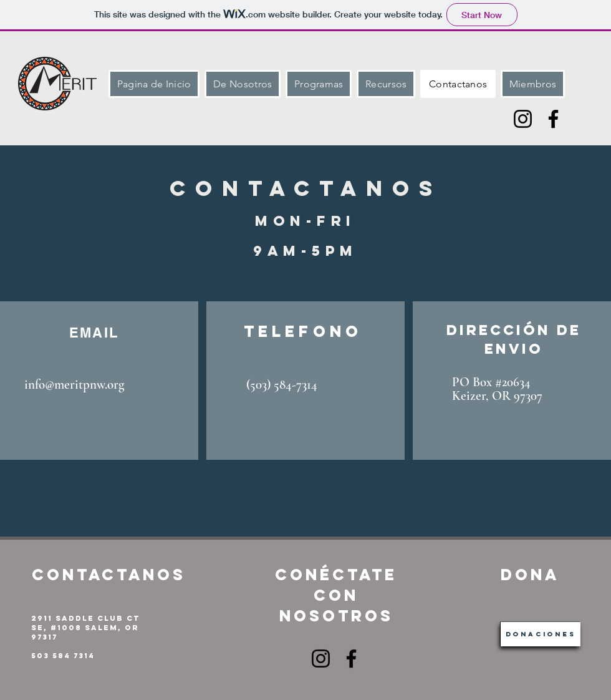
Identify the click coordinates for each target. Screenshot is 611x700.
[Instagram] (523, 119)
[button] (319, 84)
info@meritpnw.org (74, 385)
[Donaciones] (541, 634)
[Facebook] (553, 119)
